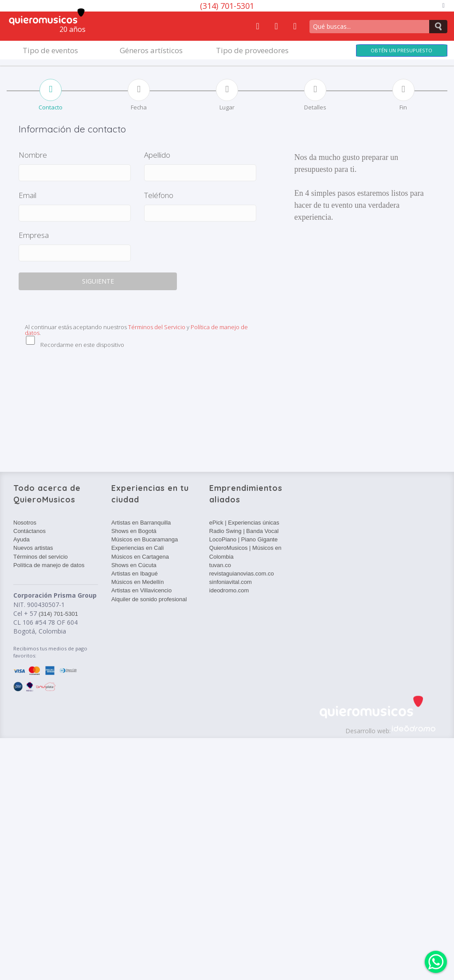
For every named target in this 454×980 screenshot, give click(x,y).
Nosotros (25, 523)
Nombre (33, 155)
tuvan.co (220, 565)
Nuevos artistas (33, 548)
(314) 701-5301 (227, 6)
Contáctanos (29, 531)
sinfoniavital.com (231, 582)
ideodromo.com (229, 590)
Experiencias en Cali (138, 548)
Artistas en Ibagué (135, 574)
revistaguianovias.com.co (242, 574)
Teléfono (159, 195)
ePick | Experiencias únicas (244, 523)
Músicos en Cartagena (140, 557)
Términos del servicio (41, 557)
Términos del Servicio (157, 327)
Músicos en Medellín (138, 582)
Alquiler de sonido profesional (149, 599)
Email (27, 195)
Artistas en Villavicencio (141, 590)
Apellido (157, 155)
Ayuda (22, 539)
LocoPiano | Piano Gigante (243, 539)
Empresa (34, 235)
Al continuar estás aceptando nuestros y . (136, 330)
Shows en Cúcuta (134, 565)
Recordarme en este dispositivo (82, 345)
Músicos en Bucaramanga (145, 539)
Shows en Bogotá (134, 531)
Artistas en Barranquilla (141, 523)
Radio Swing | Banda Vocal (244, 531)
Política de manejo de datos (49, 565)
